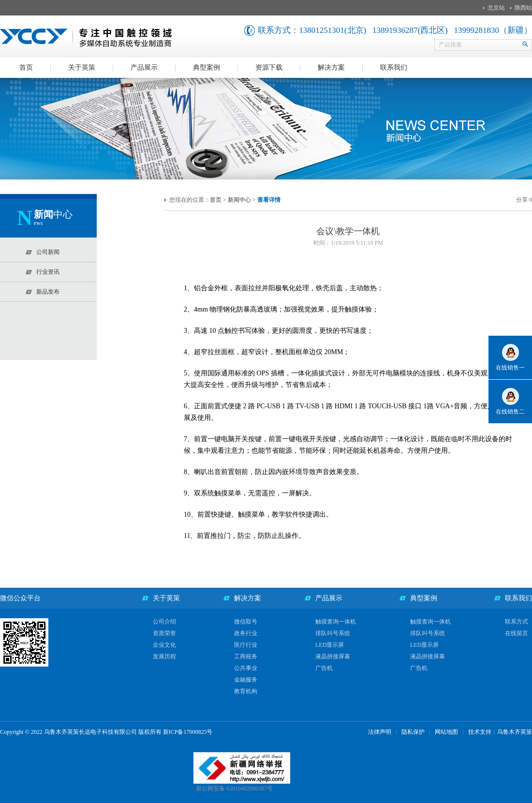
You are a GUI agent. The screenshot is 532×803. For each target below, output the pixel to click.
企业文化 (164, 645)
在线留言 (517, 633)
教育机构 (246, 691)
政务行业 (246, 633)
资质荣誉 (164, 633)
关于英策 (82, 67)
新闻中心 (239, 200)
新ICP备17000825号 (188, 732)
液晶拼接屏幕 (333, 656)
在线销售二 (510, 412)
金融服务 (246, 680)
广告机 (324, 668)
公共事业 (246, 668)
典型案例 (207, 67)
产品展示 (144, 67)
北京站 (496, 8)
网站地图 (446, 732)
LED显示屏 (330, 645)
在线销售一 (510, 368)
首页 (26, 67)
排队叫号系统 (333, 633)
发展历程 (164, 656)
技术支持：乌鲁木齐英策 (500, 732)
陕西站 (523, 8)
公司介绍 (164, 622)
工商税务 (246, 656)
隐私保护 (413, 732)
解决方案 (331, 67)
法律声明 (380, 732)
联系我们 (394, 67)
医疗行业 (246, 645)
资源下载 (269, 67)
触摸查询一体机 (336, 622)
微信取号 (246, 622)
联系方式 (517, 622)
